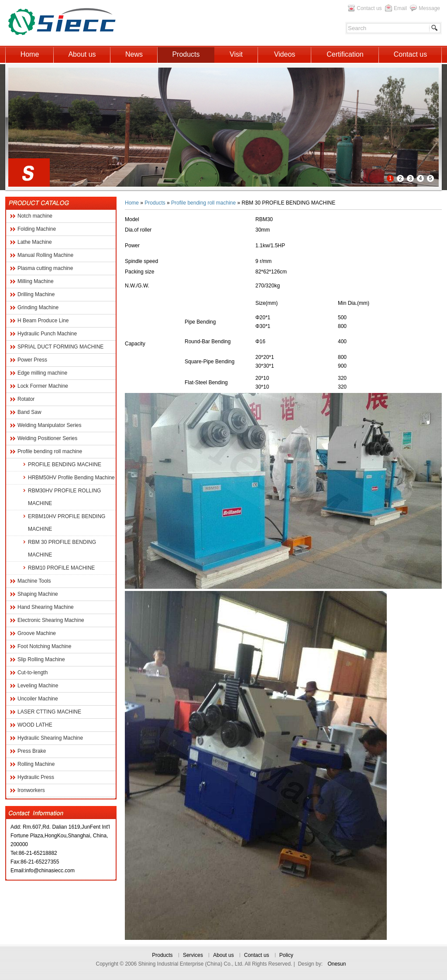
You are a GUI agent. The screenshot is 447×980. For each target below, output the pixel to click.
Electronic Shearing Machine (51, 620)
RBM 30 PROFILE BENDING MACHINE (62, 548)
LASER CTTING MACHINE (49, 712)
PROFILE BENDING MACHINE (65, 464)
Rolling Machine (36, 764)
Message (429, 8)
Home (132, 203)
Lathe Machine (35, 242)
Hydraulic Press (36, 777)
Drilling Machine (36, 294)
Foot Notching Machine (44, 646)
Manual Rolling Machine (45, 255)
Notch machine (35, 216)
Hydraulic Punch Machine (47, 334)
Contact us (369, 8)
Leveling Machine (38, 686)
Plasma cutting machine (45, 268)
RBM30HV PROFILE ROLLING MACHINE (64, 497)
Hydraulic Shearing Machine (50, 738)
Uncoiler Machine (38, 699)
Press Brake (32, 751)
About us (223, 955)
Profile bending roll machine (50, 451)
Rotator (26, 399)
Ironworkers (31, 790)
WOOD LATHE (35, 725)
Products (155, 203)
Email (400, 8)
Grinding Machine (38, 307)
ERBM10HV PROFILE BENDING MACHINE (67, 523)
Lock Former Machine (43, 386)
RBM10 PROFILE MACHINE (61, 568)
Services (193, 955)
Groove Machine (37, 633)
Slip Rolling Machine (41, 659)
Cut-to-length (33, 673)
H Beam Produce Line (43, 321)
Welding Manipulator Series (50, 425)
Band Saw (29, 412)
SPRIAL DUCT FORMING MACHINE (60, 347)
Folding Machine (37, 229)
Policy (286, 955)
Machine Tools (34, 581)
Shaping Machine (38, 594)
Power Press (32, 360)
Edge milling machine (42, 373)
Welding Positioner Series (47, 438)
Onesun (337, 964)
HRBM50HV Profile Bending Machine (71, 478)
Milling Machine (36, 281)
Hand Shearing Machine (46, 607)
